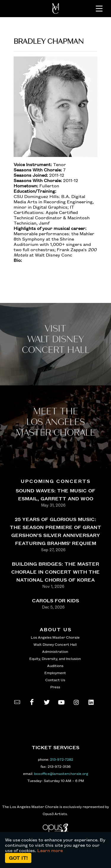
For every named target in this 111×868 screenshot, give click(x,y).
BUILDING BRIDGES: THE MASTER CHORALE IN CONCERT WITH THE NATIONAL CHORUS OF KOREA (55, 572)
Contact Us (55, 680)
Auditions (55, 666)
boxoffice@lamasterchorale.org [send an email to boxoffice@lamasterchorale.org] (61, 773)
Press (55, 687)
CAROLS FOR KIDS (55, 600)
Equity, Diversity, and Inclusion (55, 658)
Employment (55, 673)
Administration (55, 651)
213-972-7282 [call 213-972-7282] (62, 759)
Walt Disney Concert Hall (55, 644)
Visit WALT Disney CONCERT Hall (56, 339)
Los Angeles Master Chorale (55, 637)
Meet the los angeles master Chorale (55, 422)
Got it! (18, 858)
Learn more (50, 850)
